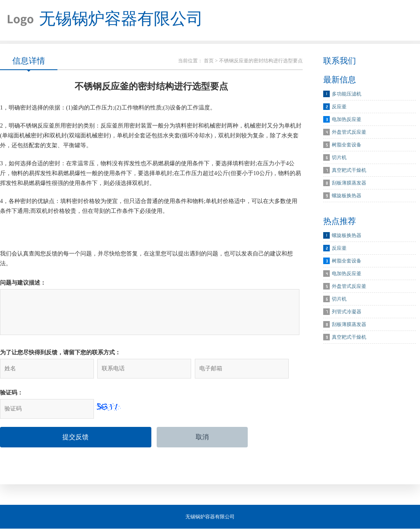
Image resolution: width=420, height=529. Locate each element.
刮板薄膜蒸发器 (349, 183)
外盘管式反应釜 (349, 132)
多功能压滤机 (347, 94)
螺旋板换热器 (347, 196)
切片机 (339, 158)
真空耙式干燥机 (349, 171)
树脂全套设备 (347, 145)
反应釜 (339, 107)
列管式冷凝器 (347, 312)
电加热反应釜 (347, 120)
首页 (209, 61)
